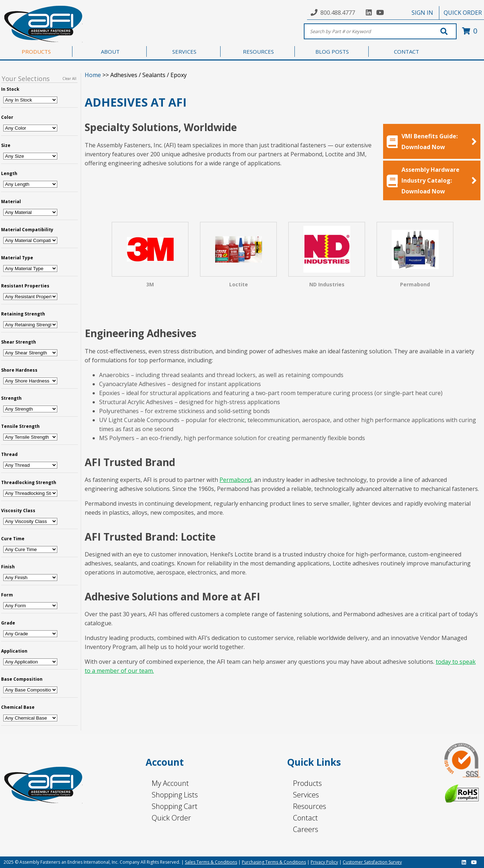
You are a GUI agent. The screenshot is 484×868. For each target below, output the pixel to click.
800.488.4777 (338, 13)
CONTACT (407, 52)
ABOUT (110, 52)
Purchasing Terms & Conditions (274, 862)
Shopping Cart (175, 806)
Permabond (235, 480)
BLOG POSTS (332, 52)
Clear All (69, 79)
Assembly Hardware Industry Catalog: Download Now (432, 180)
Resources (310, 806)
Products (307, 783)
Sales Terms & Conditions (211, 862)
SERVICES (184, 52)
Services (306, 795)
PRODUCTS (36, 52)
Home (93, 75)
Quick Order (171, 818)
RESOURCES (258, 52)
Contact (305, 818)
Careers (306, 829)
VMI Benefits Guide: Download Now (432, 142)
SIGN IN (422, 13)
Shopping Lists (175, 795)
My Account (170, 783)
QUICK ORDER (463, 13)
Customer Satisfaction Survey (372, 862)
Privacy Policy (324, 862)
